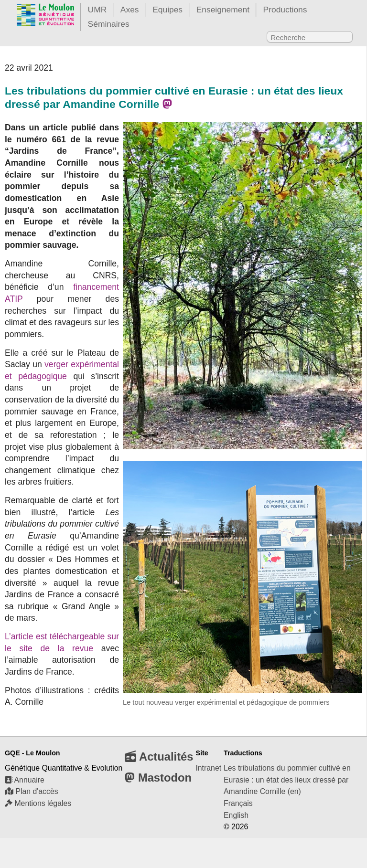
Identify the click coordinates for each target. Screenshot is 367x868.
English (236, 815)
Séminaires (109, 24)
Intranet (208, 768)
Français (238, 803)
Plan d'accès (32, 791)
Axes (130, 10)
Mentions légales (38, 803)
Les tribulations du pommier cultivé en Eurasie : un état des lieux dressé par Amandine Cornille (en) (287, 780)
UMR (97, 10)
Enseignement (223, 10)
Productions (285, 10)
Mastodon (158, 778)
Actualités (159, 757)
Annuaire (25, 780)
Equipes (167, 10)
